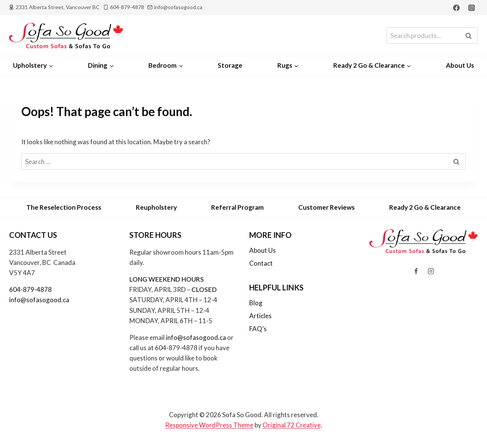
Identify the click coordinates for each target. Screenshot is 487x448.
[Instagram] (471, 8)
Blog (256, 303)
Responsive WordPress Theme (209, 425)
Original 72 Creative (292, 425)
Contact (261, 263)
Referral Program (237, 207)
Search (471, 36)
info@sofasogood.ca (39, 300)
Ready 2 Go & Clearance (425, 207)
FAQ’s (258, 329)
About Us (460, 65)
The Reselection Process (64, 207)
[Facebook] (457, 8)
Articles (260, 316)
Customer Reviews (326, 207)
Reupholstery (156, 207)
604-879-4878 (30, 289)
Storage (230, 65)
